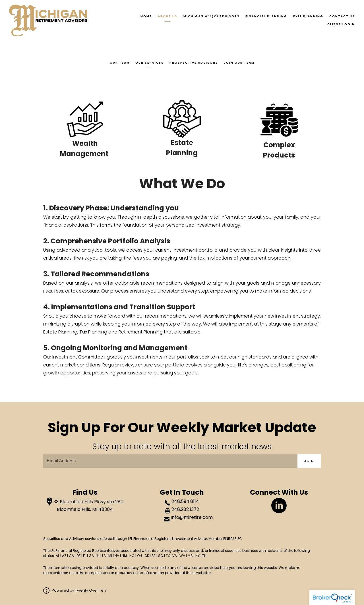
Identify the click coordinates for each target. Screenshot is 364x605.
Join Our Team (239, 63)
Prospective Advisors (194, 63)
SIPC (238, 539)
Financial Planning (266, 16)
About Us (168, 16)
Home (146, 16)
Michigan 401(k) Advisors (212, 16)
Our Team (120, 63)
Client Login (341, 24)
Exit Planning (308, 16)
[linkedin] (279, 505)
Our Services (150, 63)
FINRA (228, 539)
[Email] (170, 461)
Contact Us (342, 16)
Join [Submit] (309, 461)
